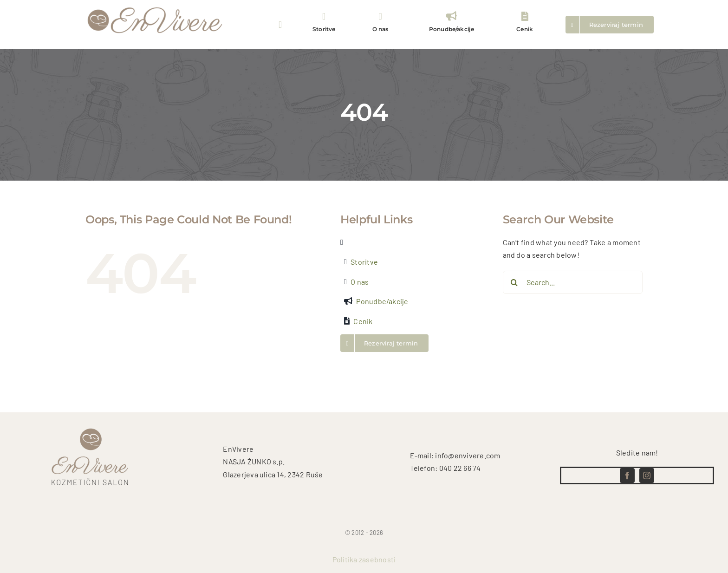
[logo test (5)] (155, 6)
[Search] (514, 282)
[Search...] (573, 282)
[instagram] (647, 475)
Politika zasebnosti (364, 559)
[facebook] (627, 475)
